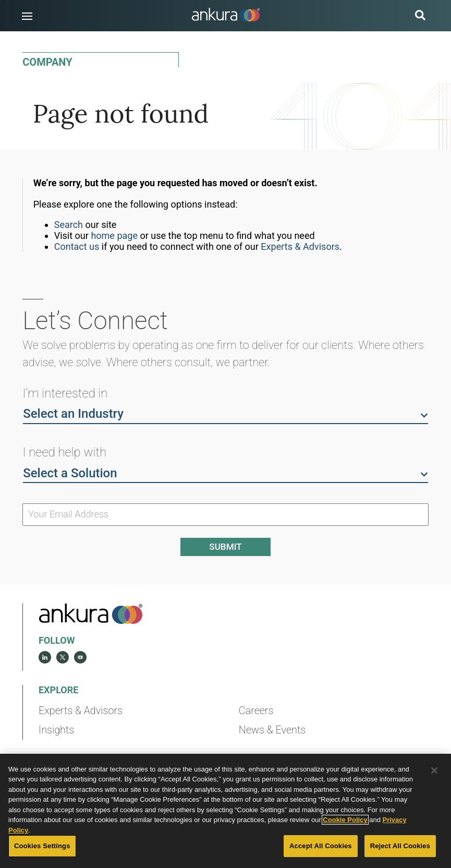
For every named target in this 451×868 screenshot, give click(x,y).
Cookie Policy (345, 820)
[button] (27, 16)
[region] (225, 811)
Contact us (77, 246)
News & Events (272, 730)
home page (114, 236)
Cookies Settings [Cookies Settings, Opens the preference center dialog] (42, 846)
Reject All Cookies (400, 846)
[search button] (420, 16)
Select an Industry (225, 413)
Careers (256, 711)
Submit (225, 547)
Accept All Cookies (321, 846)
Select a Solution (225, 473)
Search (69, 225)
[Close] (434, 770)
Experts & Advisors (300, 246)
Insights (56, 730)
